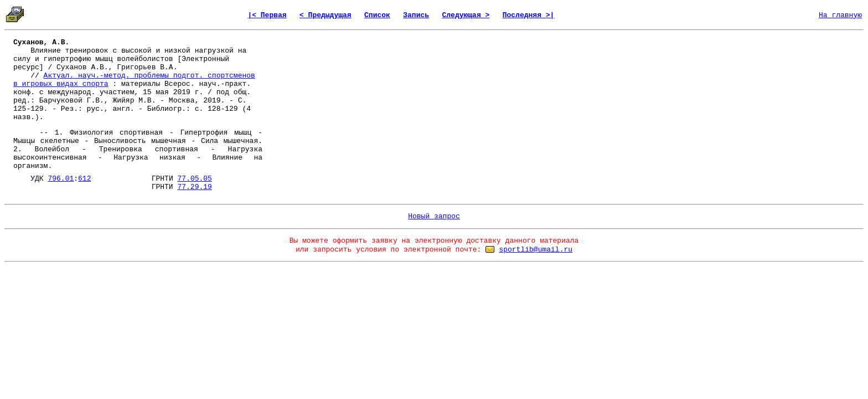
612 (84, 179)
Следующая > (466, 15)
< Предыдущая (325, 15)
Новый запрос (434, 216)
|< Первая (267, 15)
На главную (840, 15)
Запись (416, 15)
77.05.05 (194, 179)
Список (377, 15)
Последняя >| (529, 15)
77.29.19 (194, 187)
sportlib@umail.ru (536, 250)
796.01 (61, 179)
